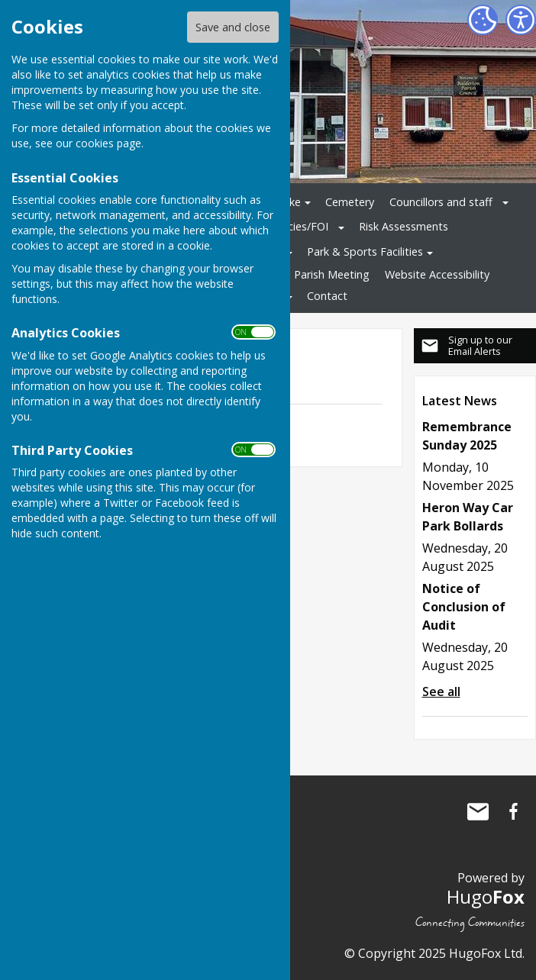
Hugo (486, 896)
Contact (327, 296)
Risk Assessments (404, 226)
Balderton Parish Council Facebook (513, 811)
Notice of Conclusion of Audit (464, 607)
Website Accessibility (437, 274)
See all (441, 691)
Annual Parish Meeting (313, 274)
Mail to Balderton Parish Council (478, 811)
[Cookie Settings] (483, 20)
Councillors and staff (441, 202)
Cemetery (350, 202)
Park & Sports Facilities (365, 251)
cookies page (108, 143)
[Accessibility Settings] (521, 20)
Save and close (233, 27)
